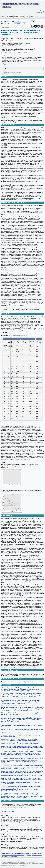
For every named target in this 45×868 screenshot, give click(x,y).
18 (29, 647)
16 (3, 605)
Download (6, 72)
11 (25, 575)
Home (3, 16)
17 (26, 647)
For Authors (10, 16)
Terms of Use (22, 865)
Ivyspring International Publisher (14, 862)
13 (20, 595)
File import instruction (15, 72)
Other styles (12, 64)
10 (37, 541)
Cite (24, 24)
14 (22, 595)
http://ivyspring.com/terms (35, 855)
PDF (33, 22)
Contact (32, 16)
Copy (4, 64)
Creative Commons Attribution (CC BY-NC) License (22, 854)
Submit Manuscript (19, 16)
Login (27, 16)
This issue (18, 24)
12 (38, 578)
